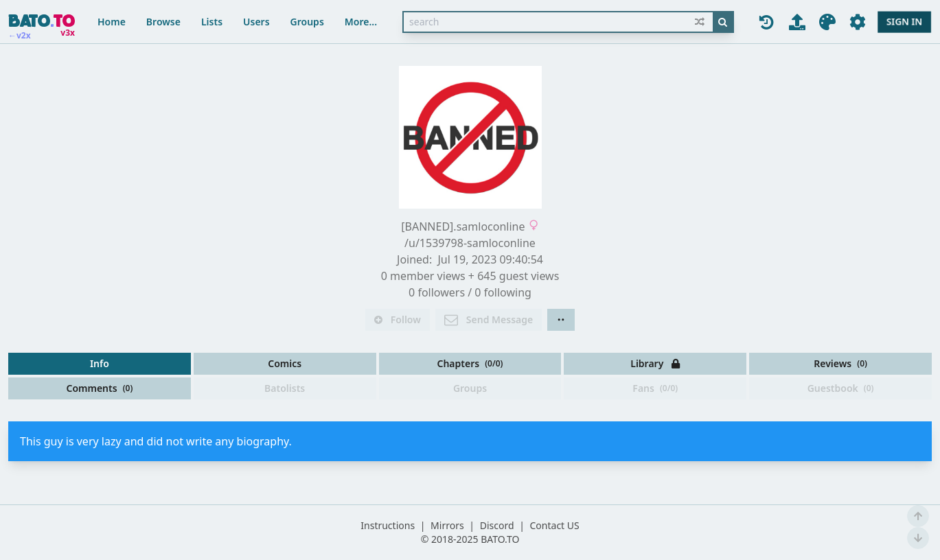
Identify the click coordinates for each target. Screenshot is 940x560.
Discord (497, 525)
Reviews (840, 363)
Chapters (470, 363)
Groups (307, 22)
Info (100, 363)
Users (256, 22)
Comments (99, 388)
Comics (285, 363)
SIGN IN (904, 22)
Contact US (555, 525)
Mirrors (447, 525)
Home (112, 22)
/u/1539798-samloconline (470, 243)
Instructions (388, 525)
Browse (163, 22)
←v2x (20, 36)
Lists (212, 22)
